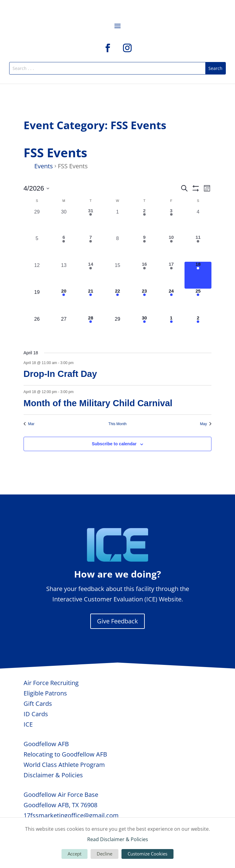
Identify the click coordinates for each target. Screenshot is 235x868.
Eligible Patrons (45, 693)
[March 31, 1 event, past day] (91, 222)
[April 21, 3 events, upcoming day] (91, 302)
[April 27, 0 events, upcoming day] (64, 329)
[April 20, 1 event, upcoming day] (64, 302)
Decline (104, 854)
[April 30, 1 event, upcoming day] (144, 329)
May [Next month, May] (206, 424)
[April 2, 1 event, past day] (144, 222)
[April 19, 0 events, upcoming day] (37, 302)
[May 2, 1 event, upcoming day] (198, 329)
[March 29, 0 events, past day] (37, 222)
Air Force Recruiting (51, 683)
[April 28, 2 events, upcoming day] (91, 329)
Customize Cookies (147, 854)
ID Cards (36, 714)
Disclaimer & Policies (53, 775)
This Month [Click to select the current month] (117, 424)
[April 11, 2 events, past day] (198, 248)
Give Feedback (117, 621)
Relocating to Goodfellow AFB (65, 754)
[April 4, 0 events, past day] (198, 222)
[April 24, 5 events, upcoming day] (171, 302)
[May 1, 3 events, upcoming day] (171, 329)
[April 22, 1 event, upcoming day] (117, 302)
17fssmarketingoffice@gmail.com (71, 815)
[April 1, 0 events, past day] (117, 222)
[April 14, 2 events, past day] (91, 275)
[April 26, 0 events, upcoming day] (37, 329)
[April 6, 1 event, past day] (64, 248)
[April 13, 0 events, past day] (64, 275)
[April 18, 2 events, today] (198, 275)
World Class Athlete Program (64, 765)
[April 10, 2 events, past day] (171, 248)
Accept (75, 854)
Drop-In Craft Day (60, 374)
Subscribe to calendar (114, 444)
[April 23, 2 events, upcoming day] (144, 302)
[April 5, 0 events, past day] (37, 248)
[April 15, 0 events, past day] (117, 275)
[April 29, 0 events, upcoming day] (117, 329)
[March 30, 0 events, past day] (64, 222)
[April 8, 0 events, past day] (117, 248)
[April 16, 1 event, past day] (144, 275)
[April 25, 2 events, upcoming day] (198, 302)
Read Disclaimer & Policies (118, 839)
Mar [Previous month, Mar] (29, 424)
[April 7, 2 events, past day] (91, 248)
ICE (28, 724)
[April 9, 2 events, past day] (144, 248)
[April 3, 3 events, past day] (171, 222)
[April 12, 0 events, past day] (37, 275)
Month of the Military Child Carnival (98, 403)
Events (44, 166)
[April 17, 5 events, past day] (171, 275)
